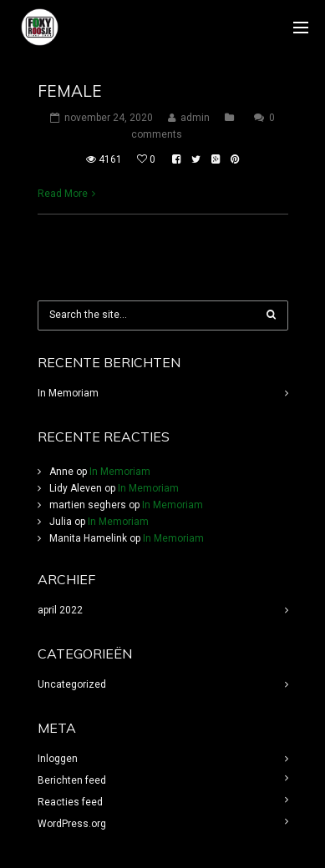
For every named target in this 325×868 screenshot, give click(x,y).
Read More (63, 194)
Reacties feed (70, 802)
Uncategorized (72, 684)
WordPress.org (72, 824)
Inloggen (58, 759)
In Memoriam (68, 393)
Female (70, 91)
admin (195, 118)
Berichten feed (72, 780)
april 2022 (60, 610)
